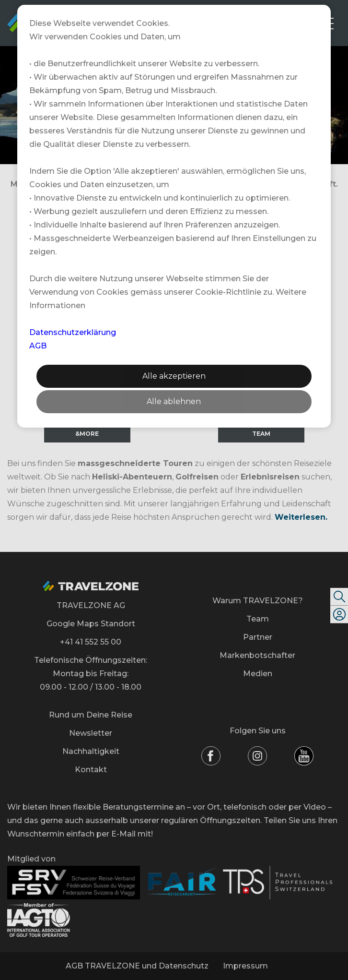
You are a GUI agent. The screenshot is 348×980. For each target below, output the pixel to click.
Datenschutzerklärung (73, 332)
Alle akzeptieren (174, 376)
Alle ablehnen (174, 401)
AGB (38, 346)
